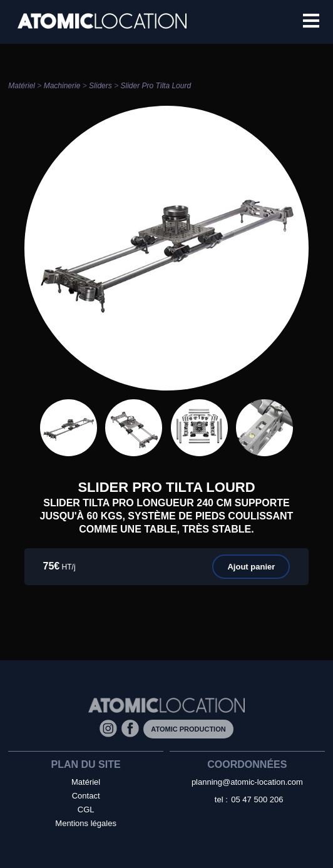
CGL (86, 809)
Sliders (100, 86)
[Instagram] (110, 728)
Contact (86, 796)
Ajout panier (251, 567)
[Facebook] (132, 728)
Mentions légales (86, 823)
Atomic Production (188, 729)
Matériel (22, 86)
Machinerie (62, 86)
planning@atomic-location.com (247, 782)
